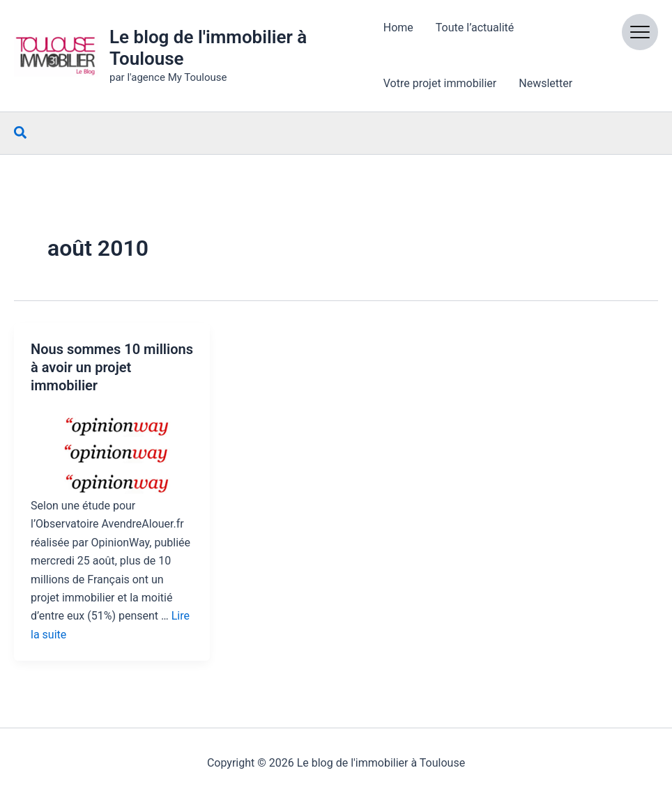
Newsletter (545, 83)
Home (398, 28)
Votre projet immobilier (440, 83)
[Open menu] (640, 32)
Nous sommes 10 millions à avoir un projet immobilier (112, 367)
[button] (21, 133)
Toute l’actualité (475, 28)
